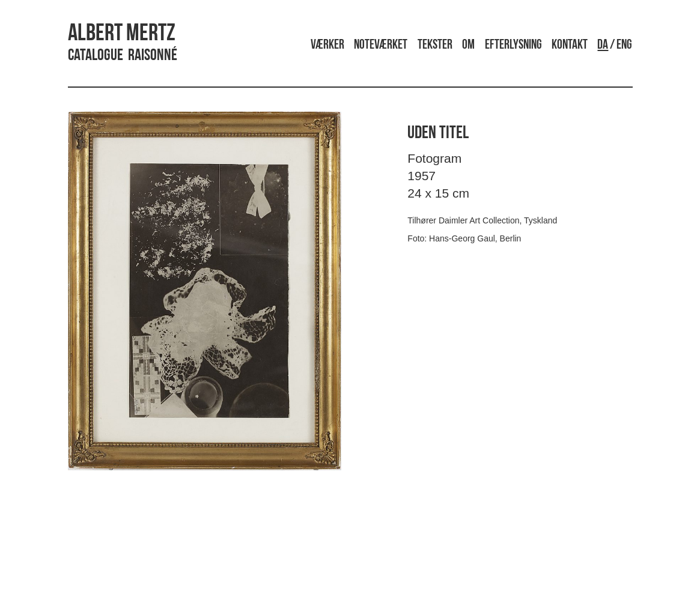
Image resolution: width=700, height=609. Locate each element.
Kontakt (570, 45)
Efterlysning (513, 45)
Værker (327, 45)
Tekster (435, 45)
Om (468, 45)
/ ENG (615, 45)
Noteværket (381, 45)
